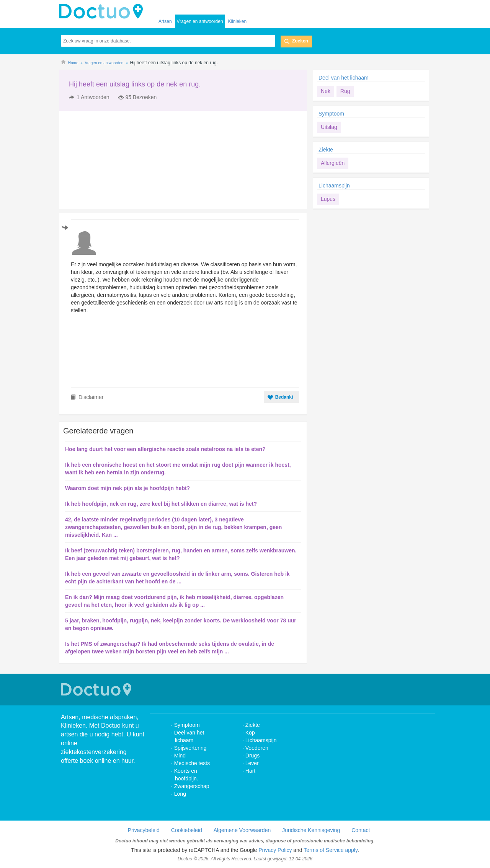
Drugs (252, 756)
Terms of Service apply (331, 850)
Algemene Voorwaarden (242, 830)
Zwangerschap (192, 786)
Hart (251, 771)
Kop (250, 733)
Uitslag (329, 127)
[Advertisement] (118, 160)
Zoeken (300, 41)
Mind (180, 756)
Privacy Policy (275, 850)
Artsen (165, 21)
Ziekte (326, 150)
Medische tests (192, 763)
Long (180, 794)
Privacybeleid (144, 830)
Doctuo (97, 690)
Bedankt (284, 397)
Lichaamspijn (334, 186)
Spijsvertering (190, 748)
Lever (252, 763)
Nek (326, 91)
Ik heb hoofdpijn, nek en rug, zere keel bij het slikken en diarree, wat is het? (161, 504)
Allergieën (333, 163)
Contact (361, 830)
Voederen (257, 748)
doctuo (103, 11)
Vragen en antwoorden (200, 21)
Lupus (328, 199)
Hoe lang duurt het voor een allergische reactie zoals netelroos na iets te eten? (165, 449)
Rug (345, 91)
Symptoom (331, 114)
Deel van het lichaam (344, 78)
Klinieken (237, 21)
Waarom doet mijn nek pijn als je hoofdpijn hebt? (127, 488)
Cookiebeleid (187, 830)
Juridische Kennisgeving (311, 830)
